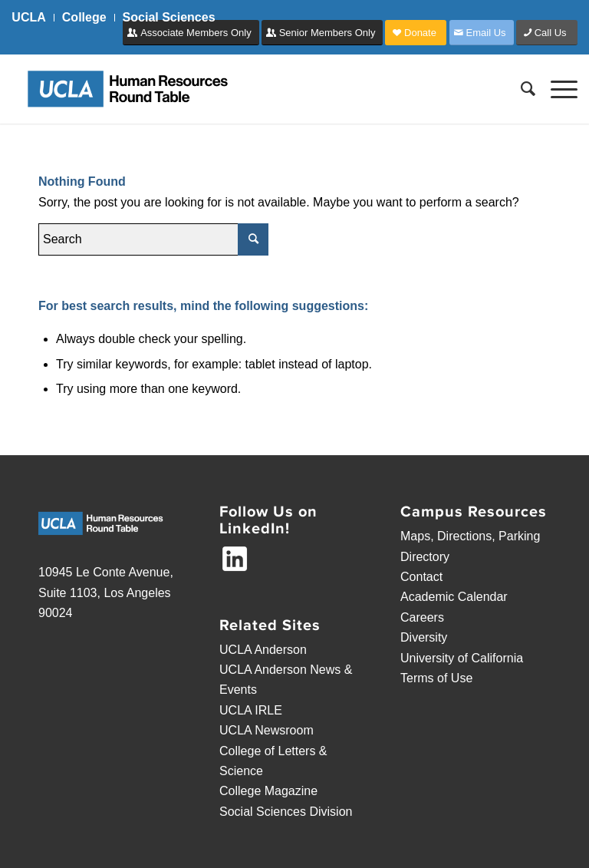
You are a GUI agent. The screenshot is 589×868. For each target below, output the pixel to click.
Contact (421, 577)
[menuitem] (33, 18)
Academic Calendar (454, 597)
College (84, 17)
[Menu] (556, 89)
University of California (462, 658)
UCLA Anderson (263, 650)
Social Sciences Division (286, 812)
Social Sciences (169, 17)
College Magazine (268, 791)
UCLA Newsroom (267, 730)
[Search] (520, 89)
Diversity (424, 637)
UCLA (28, 17)
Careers (422, 617)
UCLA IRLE (251, 710)
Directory (425, 557)
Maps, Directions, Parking (470, 536)
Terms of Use (436, 678)
